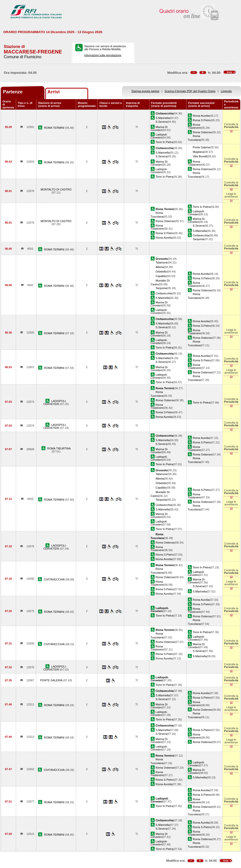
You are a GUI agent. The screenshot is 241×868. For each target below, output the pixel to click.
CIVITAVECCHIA (54, 579)
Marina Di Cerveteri (159, 128)
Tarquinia (198, 239)
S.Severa (161, 122)
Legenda (226, 91)
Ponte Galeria (201, 147)
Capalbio (161, 276)
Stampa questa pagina (145, 91)
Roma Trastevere (194, 126)
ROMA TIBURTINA (59, 448)
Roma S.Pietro (202, 120)
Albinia (160, 267)
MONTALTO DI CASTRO (56, 189)
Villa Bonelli (200, 156)
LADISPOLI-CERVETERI (55, 403)
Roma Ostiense (202, 132)
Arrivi (54, 92)
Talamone (162, 262)
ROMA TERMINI (54, 128)
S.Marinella (163, 118)
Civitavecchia (201, 235)
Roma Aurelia (201, 116)
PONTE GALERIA (52, 680)
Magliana (198, 152)
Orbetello (161, 272)
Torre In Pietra (164, 142)
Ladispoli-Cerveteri (159, 136)
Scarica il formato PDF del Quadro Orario (190, 91)
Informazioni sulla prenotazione (103, 55)
